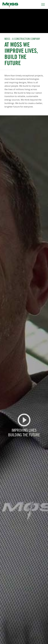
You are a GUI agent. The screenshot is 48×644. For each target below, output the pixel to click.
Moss (10, 5)
